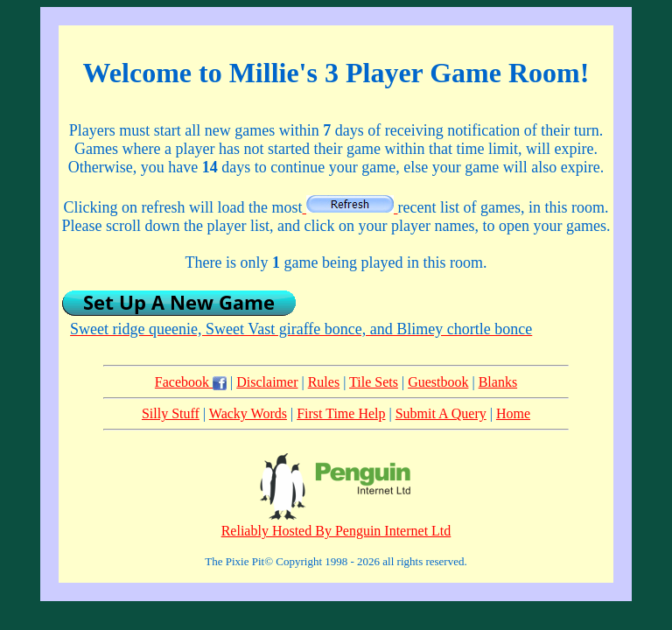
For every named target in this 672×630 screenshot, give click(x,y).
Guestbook (438, 382)
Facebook (191, 382)
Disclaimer (267, 382)
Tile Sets (374, 382)
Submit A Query (441, 413)
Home (513, 413)
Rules (324, 382)
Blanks (498, 382)
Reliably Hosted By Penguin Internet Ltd (336, 531)
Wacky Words (248, 413)
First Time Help (341, 413)
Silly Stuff (171, 413)
